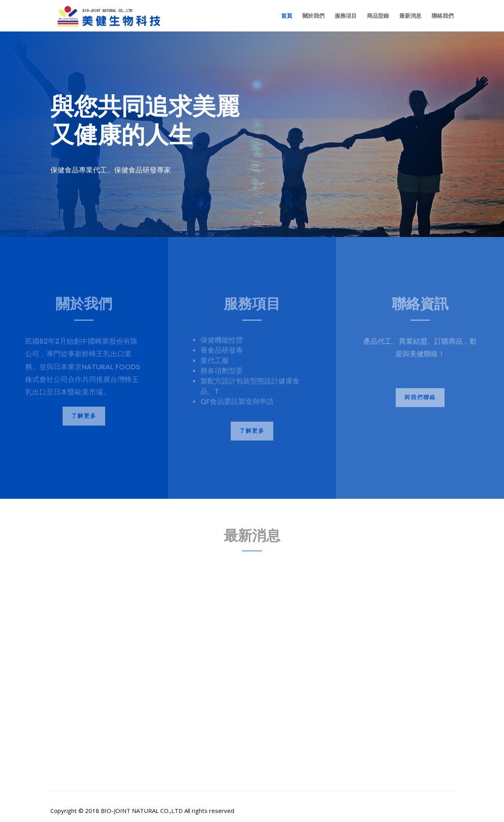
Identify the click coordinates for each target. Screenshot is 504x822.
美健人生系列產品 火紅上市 (102, 711)
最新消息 (410, 16)
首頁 (287, 16)
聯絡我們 (443, 16)
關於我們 (313, 16)
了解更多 (84, 416)
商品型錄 (378, 16)
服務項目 (346, 16)
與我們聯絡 (420, 397)
